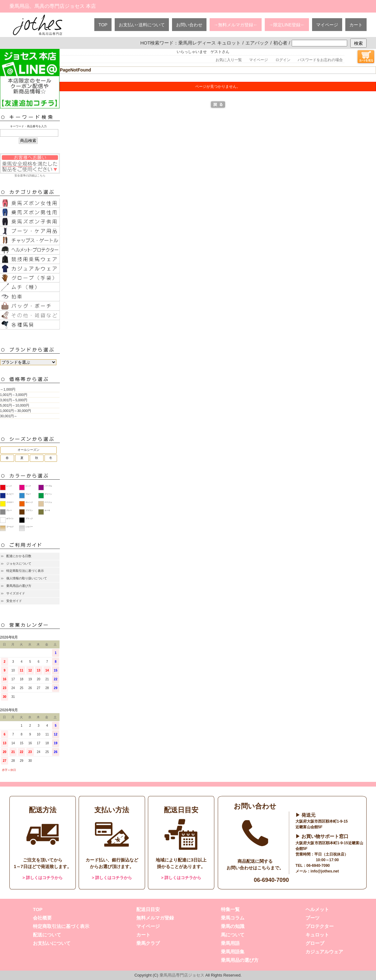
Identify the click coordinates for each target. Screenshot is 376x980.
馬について (233, 935)
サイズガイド (16, 593)
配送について (47, 935)
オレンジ (29, 502)
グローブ (315, 943)
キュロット (317, 935)
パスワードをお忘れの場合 (320, 60)
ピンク (28, 486)
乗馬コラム (233, 918)
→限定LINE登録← (287, 25)
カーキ (47, 510)
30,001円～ (9, 416)
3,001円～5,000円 (14, 400)
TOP (103, 25)
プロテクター (320, 926)
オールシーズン (29, 450)
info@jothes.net (325, 871)
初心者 (280, 43)
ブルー (28, 494)
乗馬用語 (230, 943)
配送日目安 (148, 909)
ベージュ (48, 502)
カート (356, 25)
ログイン (283, 60)
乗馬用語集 (233, 952)
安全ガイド (14, 601)
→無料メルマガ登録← (236, 25)
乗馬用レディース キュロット (209, 43)
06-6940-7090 (271, 880)
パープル (48, 486)
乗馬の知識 (233, 926)
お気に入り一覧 (229, 60)
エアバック (257, 43)
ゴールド (10, 527)
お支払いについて (52, 943)
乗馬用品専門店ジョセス (182, 975)
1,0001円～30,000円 (16, 411)
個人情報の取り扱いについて (27, 578)
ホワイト (10, 519)
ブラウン (29, 510)
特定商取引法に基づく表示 (25, 571)
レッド (9, 486)
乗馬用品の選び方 (19, 586)
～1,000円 (8, 389)
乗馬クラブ (148, 943)
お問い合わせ (189, 25)
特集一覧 (230, 909)
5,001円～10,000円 (15, 405)
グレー (9, 510)
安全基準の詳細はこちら (30, 165)
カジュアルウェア (324, 952)
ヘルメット (317, 909)
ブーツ (313, 918)
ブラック (29, 519)
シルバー (29, 527)
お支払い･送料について (142, 25)
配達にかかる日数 (19, 556)
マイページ (327, 25)
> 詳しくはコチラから (43, 878)
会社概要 (42, 918)
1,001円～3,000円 (14, 395)
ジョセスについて (19, 564)
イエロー (10, 502)
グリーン (48, 494)
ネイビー (10, 494)
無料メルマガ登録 (155, 918)
